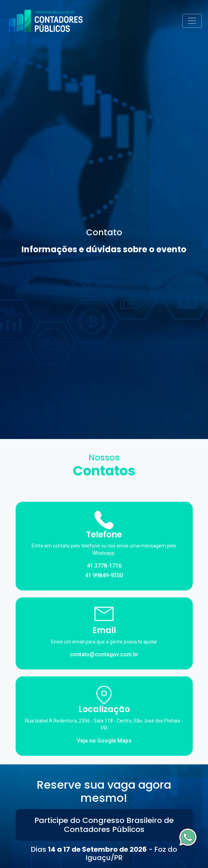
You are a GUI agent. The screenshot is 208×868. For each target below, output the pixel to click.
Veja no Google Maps (104, 741)
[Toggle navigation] (192, 21)
